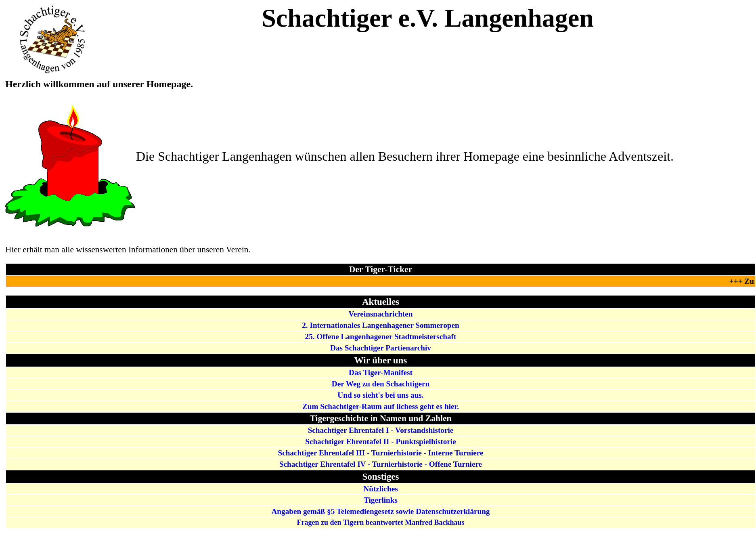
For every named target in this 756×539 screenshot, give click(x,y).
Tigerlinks (381, 500)
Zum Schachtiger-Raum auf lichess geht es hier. (381, 406)
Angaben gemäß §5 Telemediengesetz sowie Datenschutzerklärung (381, 511)
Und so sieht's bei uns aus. (380, 395)
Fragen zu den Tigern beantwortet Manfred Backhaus (380, 522)
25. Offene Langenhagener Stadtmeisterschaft (381, 337)
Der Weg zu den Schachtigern (381, 384)
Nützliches (380, 489)
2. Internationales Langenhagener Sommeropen (380, 325)
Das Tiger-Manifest (381, 372)
